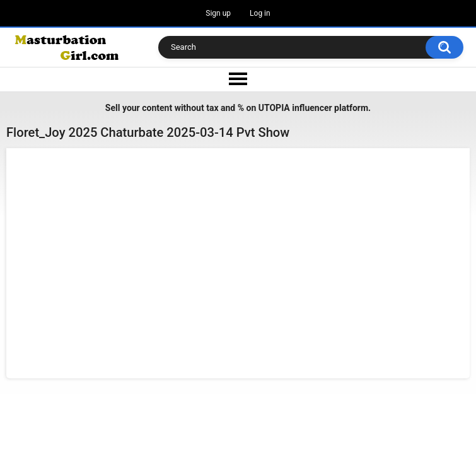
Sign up (218, 13)
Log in (260, 13)
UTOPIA (274, 108)
